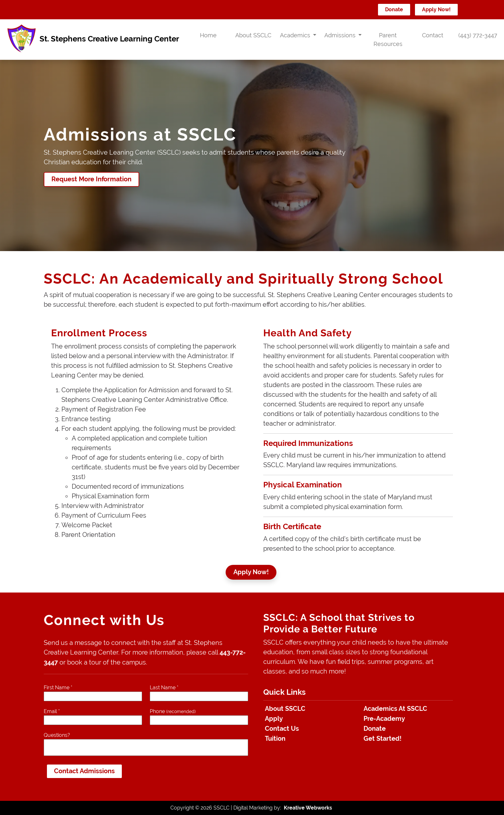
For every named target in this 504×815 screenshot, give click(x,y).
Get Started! (382, 739)
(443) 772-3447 (478, 35)
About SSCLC (253, 35)
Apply (274, 719)
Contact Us (282, 729)
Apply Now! (436, 9)
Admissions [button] (341, 35)
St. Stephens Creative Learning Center (92, 40)
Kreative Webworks (308, 808)
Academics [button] (296, 35)
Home (208, 35)
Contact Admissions (84, 771)
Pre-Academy (384, 719)
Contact (433, 35)
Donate (394, 9)
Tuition (275, 739)
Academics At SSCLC (395, 709)
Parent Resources (388, 40)
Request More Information (91, 179)
